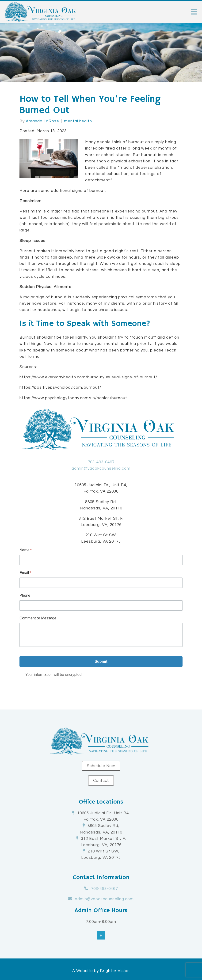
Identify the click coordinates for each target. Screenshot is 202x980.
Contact (101, 781)
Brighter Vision (115, 971)
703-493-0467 (101, 462)
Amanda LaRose (42, 121)
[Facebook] (101, 935)
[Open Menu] (194, 12)
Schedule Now (101, 766)
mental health (78, 121)
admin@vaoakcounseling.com (101, 468)
